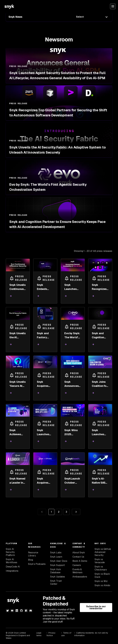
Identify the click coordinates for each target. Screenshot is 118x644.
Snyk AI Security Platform (10, 552)
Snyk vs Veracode (100, 561)
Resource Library (33, 554)
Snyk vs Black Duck (102, 575)
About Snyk (79, 553)
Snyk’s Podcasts (37, 564)
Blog (31, 560)
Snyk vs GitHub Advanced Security (103, 552)
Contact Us (78, 557)
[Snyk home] (9, 6)
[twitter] (8, 611)
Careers (77, 565)
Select (80, 17)
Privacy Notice (51, 634)
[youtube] (12, 611)
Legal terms (39, 634)
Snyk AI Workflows (11, 561)
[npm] (26, 611)
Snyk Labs (56, 553)
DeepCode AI (13, 567)
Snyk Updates (58, 577)
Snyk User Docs (59, 561)
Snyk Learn (56, 557)
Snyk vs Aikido (102, 585)
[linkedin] (17, 611)
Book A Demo (80, 561)
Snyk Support (57, 565)
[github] (21, 611)
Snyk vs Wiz (101, 581)
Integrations (12, 571)
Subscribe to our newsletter (96, 607)
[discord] (31, 611)
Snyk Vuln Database (56, 571)
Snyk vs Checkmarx (101, 568)
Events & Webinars (77, 571)
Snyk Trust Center (56, 582)
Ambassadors (80, 577)
